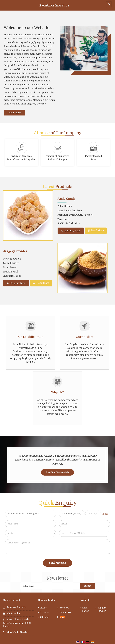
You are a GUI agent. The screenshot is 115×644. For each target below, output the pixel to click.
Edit (105, 514)
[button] (18, 632)
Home (43, 608)
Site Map (45, 617)
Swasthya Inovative (54, 6)
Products (45, 612)
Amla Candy (67, 199)
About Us (64, 608)
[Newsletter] (50, 586)
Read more (15, 113)
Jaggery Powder (15, 251)
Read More (96, 231)
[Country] (31, 533)
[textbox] (93, 514)
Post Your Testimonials (57, 472)
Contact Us (65, 612)
